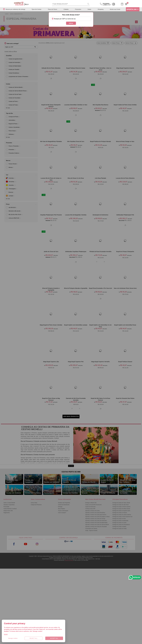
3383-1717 (107, 4)
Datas (89, 9)
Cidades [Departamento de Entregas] (66, 9)
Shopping (100, 9)
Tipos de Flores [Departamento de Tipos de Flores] (52, 9)
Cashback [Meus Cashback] (113, 4)
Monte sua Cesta (115, 9)
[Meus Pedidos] (122, 4)
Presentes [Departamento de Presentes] (78, 9)
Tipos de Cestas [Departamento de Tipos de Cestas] (36, 9)
